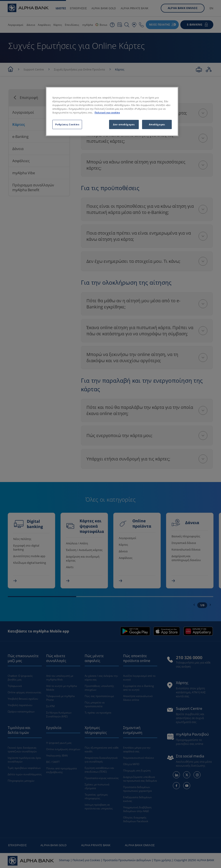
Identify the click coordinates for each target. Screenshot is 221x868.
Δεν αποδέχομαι (124, 124)
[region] (112, 111)
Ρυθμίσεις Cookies (67, 124)
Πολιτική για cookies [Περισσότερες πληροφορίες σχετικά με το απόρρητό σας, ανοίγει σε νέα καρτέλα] (107, 112)
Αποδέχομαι (157, 124)
